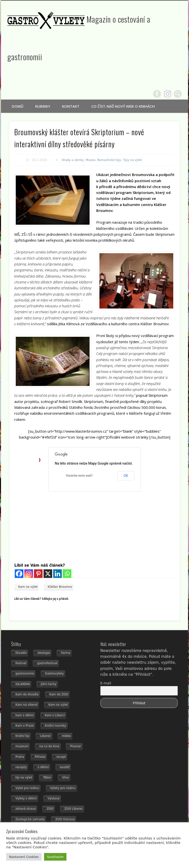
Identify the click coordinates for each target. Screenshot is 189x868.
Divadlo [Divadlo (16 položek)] (21, 653)
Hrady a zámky (73, 160)
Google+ (168, 94)
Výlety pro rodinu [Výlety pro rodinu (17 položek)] (63, 788)
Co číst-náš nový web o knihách (123, 106)
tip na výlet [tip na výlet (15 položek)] (24, 778)
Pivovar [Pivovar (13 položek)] (76, 746)
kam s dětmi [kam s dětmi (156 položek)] (25, 715)
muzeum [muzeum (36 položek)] (22, 746)
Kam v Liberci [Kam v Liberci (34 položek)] (55, 715)
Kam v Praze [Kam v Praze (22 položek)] (25, 726)
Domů (18, 106)
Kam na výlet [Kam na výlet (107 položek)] (58, 705)
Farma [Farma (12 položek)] (66, 653)
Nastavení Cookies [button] (24, 857)
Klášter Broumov (60, 587)
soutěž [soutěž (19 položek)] (65, 767)
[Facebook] (19, 574)
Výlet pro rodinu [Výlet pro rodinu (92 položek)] (27, 788)
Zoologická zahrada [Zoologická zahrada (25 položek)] (30, 819)
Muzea (90, 160)
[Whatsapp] (67, 574)
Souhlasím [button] (55, 857)
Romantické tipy (109, 160)
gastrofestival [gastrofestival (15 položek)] (47, 663)
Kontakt (71, 106)
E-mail (106, 683)
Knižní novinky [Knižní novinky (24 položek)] (55, 726)
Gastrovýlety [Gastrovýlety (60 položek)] (54, 674)
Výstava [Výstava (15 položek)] (54, 798)
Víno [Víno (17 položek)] (66, 778)
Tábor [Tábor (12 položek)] (47, 778)
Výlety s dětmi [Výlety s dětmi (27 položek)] (26, 798)
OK (126, 476)
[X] (48, 574)
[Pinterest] (38, 574)
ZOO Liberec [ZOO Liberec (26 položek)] (74, 809)
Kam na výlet (28, 587)
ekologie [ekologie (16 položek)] (44, 653)
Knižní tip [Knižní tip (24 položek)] (22, 736)
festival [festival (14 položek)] (21, 663)
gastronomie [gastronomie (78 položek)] (25, 674)
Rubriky (43, 106)
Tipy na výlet (133, 160)
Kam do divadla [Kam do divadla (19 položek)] (27, 694)
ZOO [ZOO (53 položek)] (50, 809)
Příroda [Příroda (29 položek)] (40, 757)
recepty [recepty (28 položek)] (21, 767)
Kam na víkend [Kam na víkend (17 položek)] (26, 705)
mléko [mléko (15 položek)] (66, 736)
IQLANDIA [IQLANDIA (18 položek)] (23, 684)
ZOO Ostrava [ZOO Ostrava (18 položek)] (65, 819)
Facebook (157, 94)
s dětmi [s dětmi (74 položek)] (43, 767)
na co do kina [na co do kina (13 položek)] (49, 746)
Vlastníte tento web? (79, 476)
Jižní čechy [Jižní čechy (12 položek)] (49, 684)
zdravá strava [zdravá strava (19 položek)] (26, 809)
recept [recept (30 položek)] (61, 757)
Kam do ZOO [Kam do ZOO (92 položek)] (59, 694)
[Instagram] (29, 574)
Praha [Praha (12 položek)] (20, 757)
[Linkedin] (57, 574)
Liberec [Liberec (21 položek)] (46, 736)
